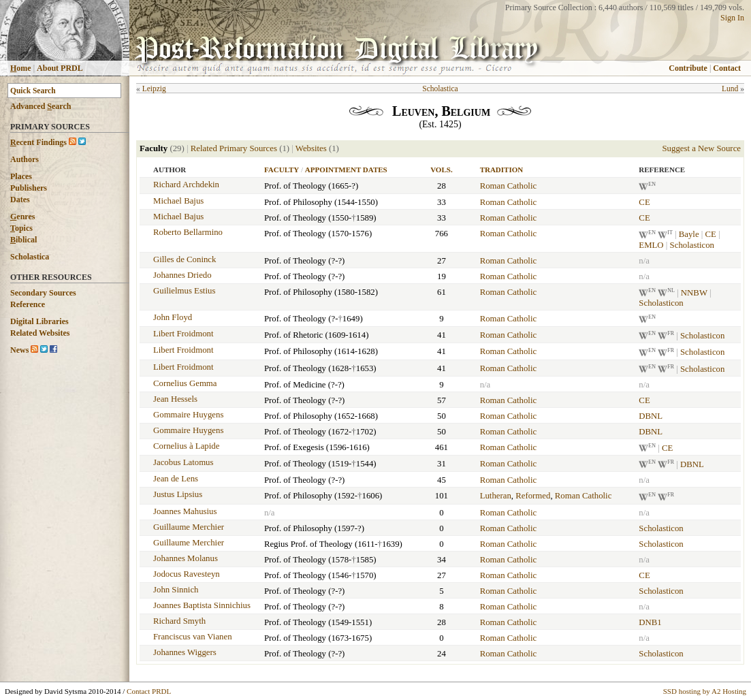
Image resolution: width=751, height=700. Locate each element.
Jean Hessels (175, 399)
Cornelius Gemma (185, 383)
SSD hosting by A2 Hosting (705, 691)
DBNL (651, 416)
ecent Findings (38, 142)
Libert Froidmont (183, 334)
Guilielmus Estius (184, 291)
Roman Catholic (509, 186)
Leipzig (154, 89)
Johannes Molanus (186, 558)
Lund (730, 89)
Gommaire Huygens (188, 415)
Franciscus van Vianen (193, 637)
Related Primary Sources (234, 148)
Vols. (441, 170)
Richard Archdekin (186, 185)
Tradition (502, 170)
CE (644, 202)
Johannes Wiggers (185, 652)
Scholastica (30, 257)
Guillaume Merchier (189, 527)
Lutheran (496, 496)
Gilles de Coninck (185, 259)
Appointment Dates (346, 170)
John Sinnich (176, 590)
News (19, 350)
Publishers (29, 188)
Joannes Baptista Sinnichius (202, 605)
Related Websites (40, 333)
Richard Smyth (179, 621)
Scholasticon (692, 245)
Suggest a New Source (701, 148)
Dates (20, 200)
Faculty (282, 170)
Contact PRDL (149, 691)
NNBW (694, 293)
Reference (28, 304)
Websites (311, 148)
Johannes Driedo (182, 275)
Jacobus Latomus (183, 462)
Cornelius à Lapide (186, 446)
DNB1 (650, 622)
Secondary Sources (43, 293)
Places (21, 176)
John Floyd (173, 317)
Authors (25, 159)
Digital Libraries (39, 321)
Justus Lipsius (178, 494)
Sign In (732, 18)
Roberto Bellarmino (188, 232)
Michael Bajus (178, 201)
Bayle (689, 235)
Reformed (533, 496)
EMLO (651, 245)
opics (21, 228)
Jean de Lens (176, 479)
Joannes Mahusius (185, 511)
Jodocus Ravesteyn (187, 574)
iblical (23, 240)
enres (22, 217)
